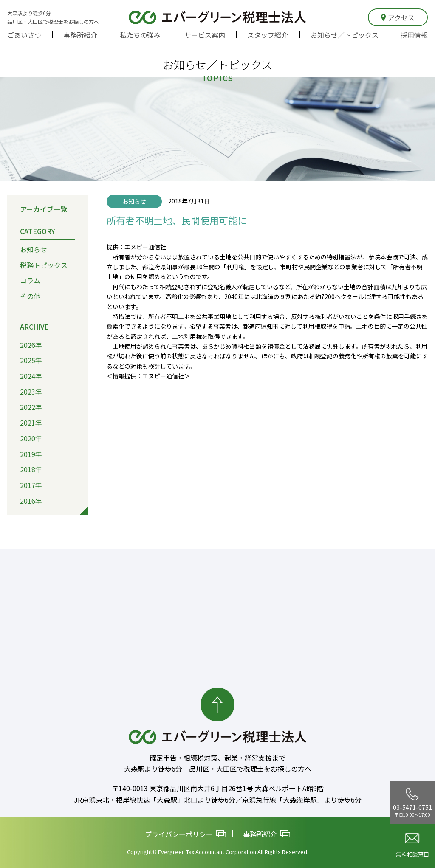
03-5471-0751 (412, 803)
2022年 (31, 407)
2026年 (31, 344)
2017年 (31, 485)
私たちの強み (140, 35)
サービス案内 (205, 35)
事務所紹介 (80, 35)
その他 (30, 296)
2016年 (31, 501)
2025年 (31, 360)
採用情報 (414, 35)
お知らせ (34, 249)
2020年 (31, 438)
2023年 (31, 392)
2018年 (31, 469)
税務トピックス (44, 265)
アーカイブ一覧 (44, 209)
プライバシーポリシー (185, 834)
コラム (30, 280)
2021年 (31, 423)
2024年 (31, 376)
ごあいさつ (24, 35)
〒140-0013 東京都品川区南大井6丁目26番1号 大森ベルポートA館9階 (218, 788)
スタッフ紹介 (268, 35)
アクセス (398, 17)
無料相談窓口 (412, 846)
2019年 (31, 454)
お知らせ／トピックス (345, 35)
